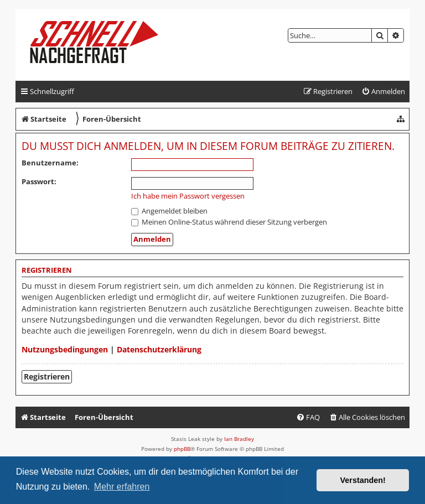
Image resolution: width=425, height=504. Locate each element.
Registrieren (47, 376)
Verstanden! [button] (363, 480)
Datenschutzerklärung (159, 349)
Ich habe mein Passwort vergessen (188, 196)
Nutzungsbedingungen (65, 349)
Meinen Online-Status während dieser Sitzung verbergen (229, 222)
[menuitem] (383, 92)
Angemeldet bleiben (169, 211)
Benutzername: (50, 163)
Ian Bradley (239, 439)
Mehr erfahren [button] (122, 487)
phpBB (182, 449)
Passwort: (39, 181)
